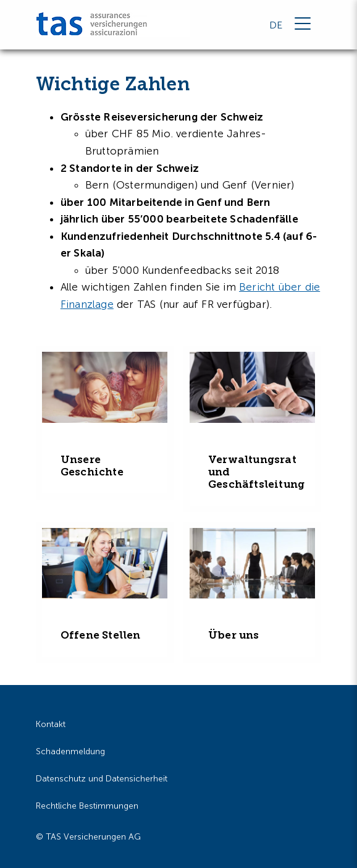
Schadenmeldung (70, 751)
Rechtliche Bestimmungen (87, 806)
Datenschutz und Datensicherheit (102, 779)
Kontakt (51, 724)
